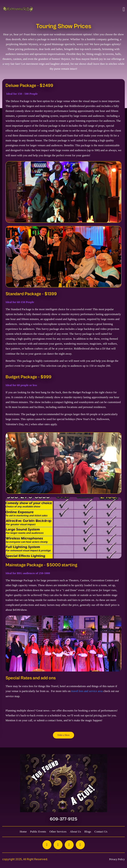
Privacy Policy (117, 859)
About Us (75, 831)
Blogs (88, 831)
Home (23, 831)
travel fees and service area (87, 691)
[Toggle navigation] (124, 9)
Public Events (38, 831)
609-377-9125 (63, 819)
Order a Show (64, 735)
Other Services (58, 831)
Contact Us (101, 831)
